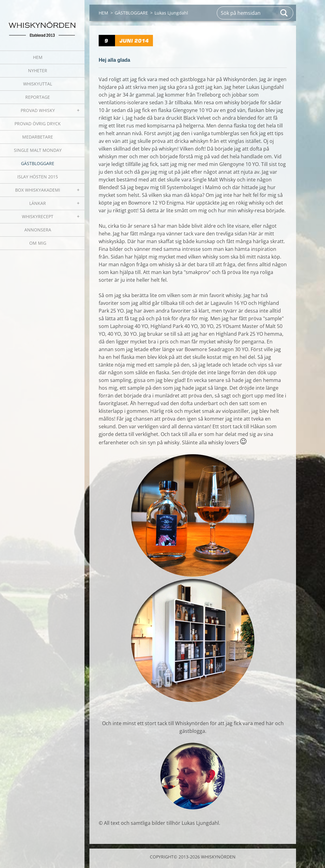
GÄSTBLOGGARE (38, 163)
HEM (38, 57)
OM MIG (38, 243)
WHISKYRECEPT (38, 216)
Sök (284, 13)
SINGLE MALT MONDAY (38, 150)
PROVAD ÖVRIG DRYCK (38, 124)
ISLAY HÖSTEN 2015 (38, 177)
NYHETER (38, 71)
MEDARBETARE (38, 137)
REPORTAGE (38, 97)
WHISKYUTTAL (38, 84)
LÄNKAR (38, 203)
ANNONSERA (38, 230)
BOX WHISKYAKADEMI (38, 190)
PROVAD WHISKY (38, 110)
